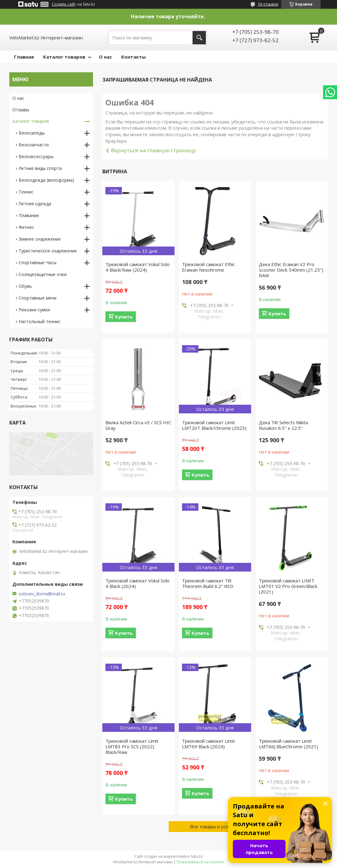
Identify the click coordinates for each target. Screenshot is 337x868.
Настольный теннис (40, 321)
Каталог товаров (64, 57)
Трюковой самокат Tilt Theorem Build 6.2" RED (208, 583)
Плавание (29, 215)
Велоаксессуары (36, 156)
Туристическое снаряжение (48, 251)
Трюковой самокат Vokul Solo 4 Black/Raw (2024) (137, 267)
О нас (105, 57)
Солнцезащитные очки (43, 274)
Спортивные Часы (38, 263)
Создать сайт (64, 4)
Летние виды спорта (40, 168)
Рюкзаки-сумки (34, 310)
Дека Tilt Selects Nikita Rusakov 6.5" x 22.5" (283, 425)
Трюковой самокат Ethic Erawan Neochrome (208, 267)
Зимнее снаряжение (40, 239)
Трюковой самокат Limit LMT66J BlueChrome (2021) (288, 744)
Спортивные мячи (38, 298)
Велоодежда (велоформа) (46, 180)
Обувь (25, 286)
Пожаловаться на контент (200, 862)
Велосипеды (32, 133)
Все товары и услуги (213, 826)
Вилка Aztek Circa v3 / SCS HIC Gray (138, 425)
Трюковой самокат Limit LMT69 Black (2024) (208, 744)
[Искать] (199, 38)
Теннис (26, 192)
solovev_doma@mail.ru (42, 594)
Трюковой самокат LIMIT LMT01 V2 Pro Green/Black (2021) (288, 586)
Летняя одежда (35, 204)
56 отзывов (268, 4)
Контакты (133, 57)
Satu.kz (197, 856)
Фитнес (26, 227)
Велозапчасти (34, 145)
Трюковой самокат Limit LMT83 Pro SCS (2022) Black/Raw (132, 746)
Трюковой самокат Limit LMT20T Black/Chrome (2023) (214, 425)
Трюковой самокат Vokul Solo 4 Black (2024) (137, 583)
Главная (24, 57)
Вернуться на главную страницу (153, 150)
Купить (124, 317)
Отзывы (21, 110)
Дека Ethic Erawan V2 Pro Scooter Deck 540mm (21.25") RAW (291, 270)
